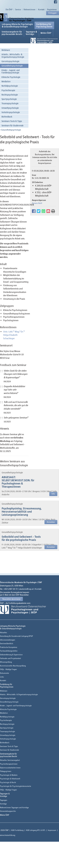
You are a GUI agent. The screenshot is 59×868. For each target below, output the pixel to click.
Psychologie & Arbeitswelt (10, 779)
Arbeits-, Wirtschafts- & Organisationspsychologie (13, 56)
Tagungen (4, 800)
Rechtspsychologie (10, 95)
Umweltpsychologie (10, 108)
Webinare (6, 50)
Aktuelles (3, 632)
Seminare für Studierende (12, 125)
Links (2, 677)
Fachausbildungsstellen (9, 651)
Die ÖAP (9, 9)
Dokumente (4, 673)
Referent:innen (29, 9)
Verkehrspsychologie (11, 112)
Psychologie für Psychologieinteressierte (16, 786)
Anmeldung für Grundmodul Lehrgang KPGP (16, 636)
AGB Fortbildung (17, 830)
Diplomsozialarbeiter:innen (10, 768)
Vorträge (3, 804)
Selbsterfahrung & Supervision (11, 655)
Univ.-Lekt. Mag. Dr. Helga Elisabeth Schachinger (14, 335)
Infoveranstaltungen (7, 640)
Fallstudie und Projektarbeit (10, 658)
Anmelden (51, 522)
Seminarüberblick (7, 643)
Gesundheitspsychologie (12, 66)
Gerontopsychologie (10, 61)
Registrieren (52, 9)
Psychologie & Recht (8, 782)
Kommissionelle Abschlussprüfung (13, 666)
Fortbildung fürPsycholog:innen (44, 25)
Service (18, 9)
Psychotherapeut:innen (9, 764)
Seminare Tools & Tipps (12, 121)
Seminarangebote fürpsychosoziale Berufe (12, 33)
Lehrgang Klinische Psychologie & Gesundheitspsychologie (17, 25)
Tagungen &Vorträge (31, 33)
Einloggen (52, 13)
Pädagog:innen (6, 771)
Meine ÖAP (46, 33)
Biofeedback (7, 117)
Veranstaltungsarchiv (8, 811)
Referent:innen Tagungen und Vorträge (14, 807)
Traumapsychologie (10, 103)
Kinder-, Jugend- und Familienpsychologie (11, 71)
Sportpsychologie (9, 99)
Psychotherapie (8, 90)
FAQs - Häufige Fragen (8, 669)
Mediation (6, 81)
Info (53, 494)
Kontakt (41, 9)
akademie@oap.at (26, 589)
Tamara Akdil (37, 203)
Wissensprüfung (6, 662)
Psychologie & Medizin (9, 775)
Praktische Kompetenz (9, 647)
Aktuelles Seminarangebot (10, 760)
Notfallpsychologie (10, 86)
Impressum (52, 830)
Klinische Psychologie (11, 77)
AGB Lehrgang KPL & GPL (36, 830)
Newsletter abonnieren (11, 599)
